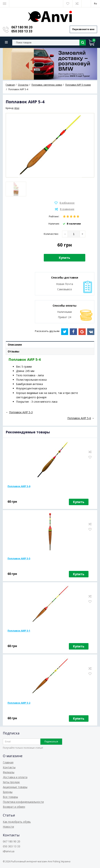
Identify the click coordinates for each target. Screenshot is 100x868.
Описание (15, 345)
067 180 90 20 (22, 27)
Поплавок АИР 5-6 (19, 486)
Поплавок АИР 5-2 (19, 703)
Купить (65, 258)
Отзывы (13, 351)
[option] (50, 64)
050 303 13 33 (22, 31)
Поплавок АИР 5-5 (19, 558)
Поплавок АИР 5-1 (19, 631)
